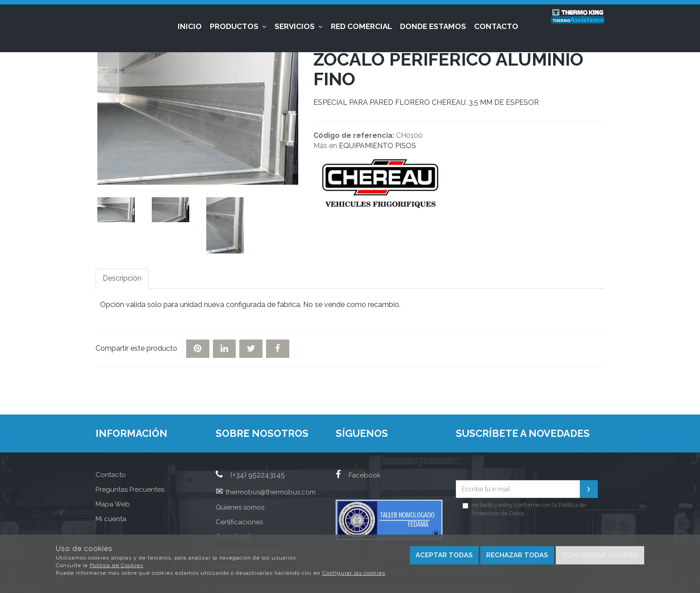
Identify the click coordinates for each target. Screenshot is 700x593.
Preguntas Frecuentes (130, 489)
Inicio (190, 26)
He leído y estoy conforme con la (524, 509)
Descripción (122, 278)
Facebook (358, 475)
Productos (238, 26)
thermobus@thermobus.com (271, 492)
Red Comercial (361, 26)
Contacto (496, 26)
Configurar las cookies (354, 573)
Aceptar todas (444, 555)
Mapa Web (113, 504)
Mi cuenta (111, 519)
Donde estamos (433, 26)
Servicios (299, 26)
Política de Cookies (117, 565)
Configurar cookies (600, 555)
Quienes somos (240, 507)
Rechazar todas (517, 555)
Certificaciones (239, 522)
